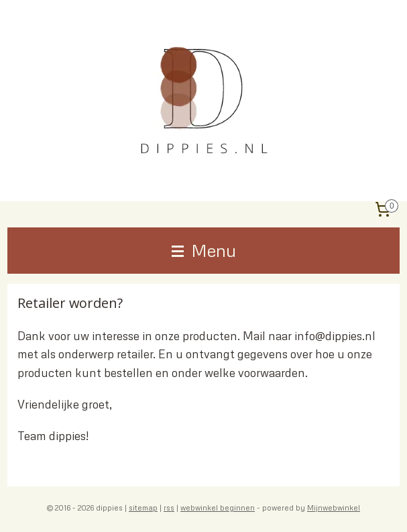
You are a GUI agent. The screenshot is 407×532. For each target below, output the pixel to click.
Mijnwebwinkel (334, 508)
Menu (204, 250)
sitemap (143, 508)
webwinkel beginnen (218, 508)
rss (169, 508)
